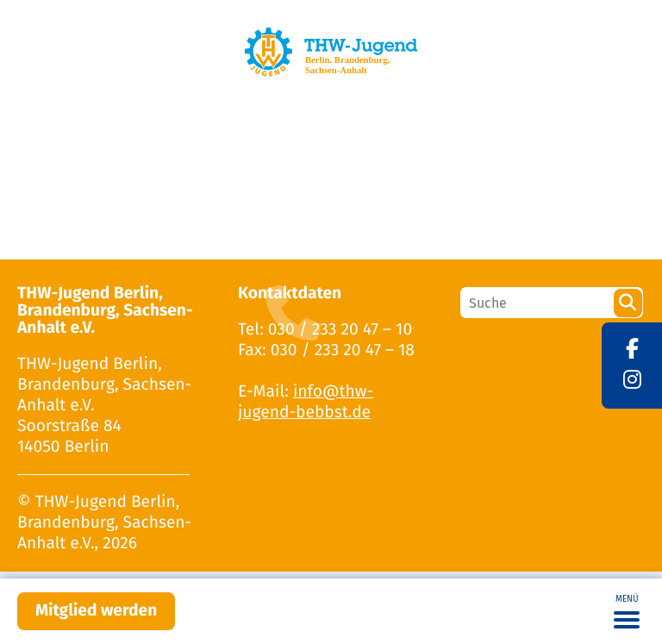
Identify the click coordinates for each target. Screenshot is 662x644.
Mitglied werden (96, 611)
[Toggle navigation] (627, 611)
